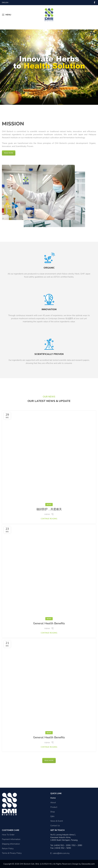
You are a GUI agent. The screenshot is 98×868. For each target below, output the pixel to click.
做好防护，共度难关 (49, 509)
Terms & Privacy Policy (12, 853)
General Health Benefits (49, 623)
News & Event (57, 821)
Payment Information (11, 839)
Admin (47, 514)
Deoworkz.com (88, 864)
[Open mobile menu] (7, 15)
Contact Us (55, 826)
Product (54, 807)
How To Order (8, 835)
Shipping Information (11, 844)
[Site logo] (49, 15)
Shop (53, 812)
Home (53, 798)
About (53, 803)
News (49, 505)
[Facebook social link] (95, 2)
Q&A (52, 816)
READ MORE (9, 153)
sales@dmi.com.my (61, 853)
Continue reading (49, 519)
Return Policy (8, 849)
